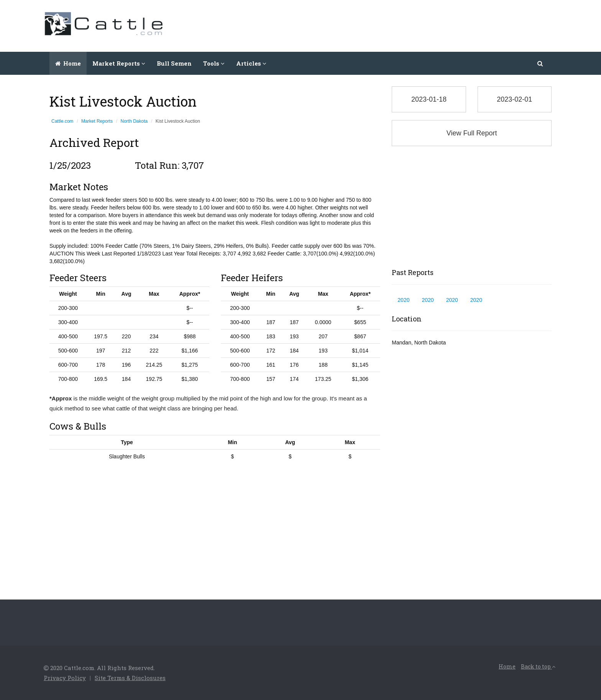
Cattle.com (62, 121)
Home (68, 63)
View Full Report (472, 133)
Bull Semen (174, 63)
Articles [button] (251, 63)
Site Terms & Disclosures (130, 678)
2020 (403, 300)
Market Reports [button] (119, 63)
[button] (541, 63)
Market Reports (97, 121)
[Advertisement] (418, 25)
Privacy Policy (65, 678)
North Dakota (134, 121)
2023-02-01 (514, 99)
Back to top (538, 666)
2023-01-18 (429, 99)
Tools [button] (214, 63)
